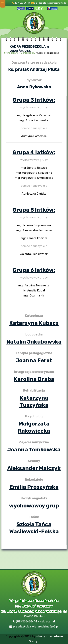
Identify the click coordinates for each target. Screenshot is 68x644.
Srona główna (11, 53)
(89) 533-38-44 (23, 3)
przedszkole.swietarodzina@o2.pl (51, 3)
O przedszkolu (28, 53)
